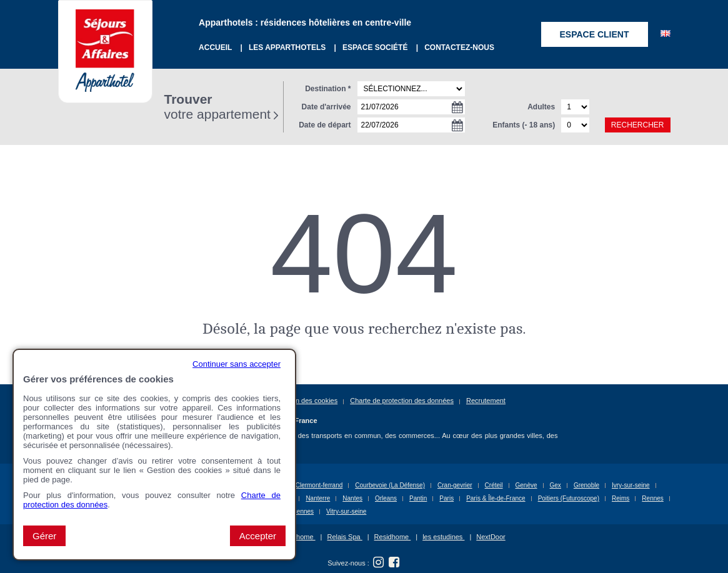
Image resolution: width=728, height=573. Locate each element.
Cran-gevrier (455, 485)
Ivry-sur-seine (631, 485)
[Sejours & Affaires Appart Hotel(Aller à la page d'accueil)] (105, 34)
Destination (328, 89)
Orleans (386, 498)
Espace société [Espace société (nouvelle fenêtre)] (376, 47)
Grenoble (586, 485)
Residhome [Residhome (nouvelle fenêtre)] (393, 537)
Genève (526, 485)
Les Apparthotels (288, 47)
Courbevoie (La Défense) (390, 485)
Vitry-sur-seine (346, 511)
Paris (446, 498)
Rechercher (638, 125)
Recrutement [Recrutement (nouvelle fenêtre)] (486, 401)
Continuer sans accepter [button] (237, 364)
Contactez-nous (459, 47)
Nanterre (318, 498)
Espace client (595, 34)
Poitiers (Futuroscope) (569, 498)
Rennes (652, 498)
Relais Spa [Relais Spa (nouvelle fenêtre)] (344, 537)
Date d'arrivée (327, 107)
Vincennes (300, 511)
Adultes (541, 107)
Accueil (216, 47)
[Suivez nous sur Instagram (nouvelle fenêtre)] (379, 563)
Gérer (44, 536)
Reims (621, 498)
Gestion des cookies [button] (307, 401)
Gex (556, 485)
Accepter (258, 536)
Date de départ (325, 125)
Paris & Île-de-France (496, 498)
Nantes (352, 498)
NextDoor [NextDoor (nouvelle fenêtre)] (491, 537)
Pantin (418, 498)
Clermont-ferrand (319, 485)
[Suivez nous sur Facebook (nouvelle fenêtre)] (394, 563)
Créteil (494, 485)
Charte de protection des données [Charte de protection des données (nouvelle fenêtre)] (402, 401)
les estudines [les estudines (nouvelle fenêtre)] (443, 537)
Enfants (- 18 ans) (524, 125)
